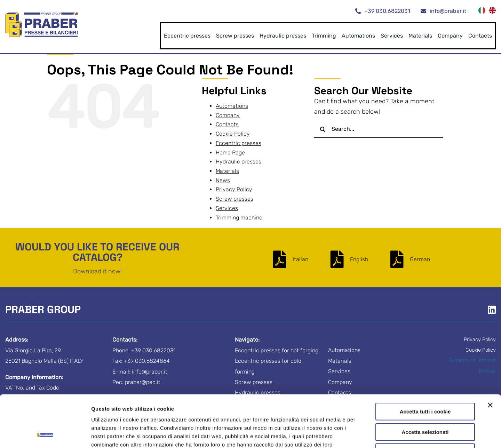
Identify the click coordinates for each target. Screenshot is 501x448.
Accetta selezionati (425, 383)
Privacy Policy (168, 404)
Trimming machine (239, 218)
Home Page (230, 153)
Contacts (227, 124)
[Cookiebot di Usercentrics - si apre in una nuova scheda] (45, 434)
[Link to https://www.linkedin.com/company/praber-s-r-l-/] (492, 310)
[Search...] (379, 129)
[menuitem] (482, 11)
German (420, 259)
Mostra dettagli (366, 434)
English (359, 259)
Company (228, 115)
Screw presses (234, 199)
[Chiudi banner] (490, 357)
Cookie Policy (211, 404)
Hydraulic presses (238, 162)
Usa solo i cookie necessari (425, 404)
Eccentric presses (238, 143)
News (223, 180)
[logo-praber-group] (41, 16)
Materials (227, 171)
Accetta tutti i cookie (425, 363)
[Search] (323, 129)
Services (227, 208)
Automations (232, 106)
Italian (300, 259)
